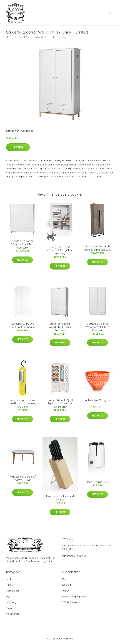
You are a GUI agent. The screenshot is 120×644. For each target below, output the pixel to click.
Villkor (66, 591)
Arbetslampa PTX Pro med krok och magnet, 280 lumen (22, 403)
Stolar (9, 608)
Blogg (66, 579)
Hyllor (9, 596)
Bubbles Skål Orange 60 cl (97, 402)
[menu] (110, 13)
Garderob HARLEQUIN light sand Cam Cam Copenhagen (60, 403)
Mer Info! (18, 147)
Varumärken (13, 614)
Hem (9, 37)
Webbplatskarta (71, 602)
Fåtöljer (10, 585)
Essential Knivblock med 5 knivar (60, 498)
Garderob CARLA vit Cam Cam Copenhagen (22, 325)
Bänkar (10, 579)
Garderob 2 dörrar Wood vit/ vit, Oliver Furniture (97, 327)
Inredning (11, 602)
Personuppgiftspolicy (74, 596)
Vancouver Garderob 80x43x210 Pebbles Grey (98, 248)
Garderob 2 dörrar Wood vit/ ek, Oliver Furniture (60, 327)
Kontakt (67, 585)
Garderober (28, 131)
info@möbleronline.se (74, 556)
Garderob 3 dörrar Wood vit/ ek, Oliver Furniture (22, 244)
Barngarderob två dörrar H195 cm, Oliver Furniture (60, 250)
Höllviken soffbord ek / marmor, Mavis (23, 478)
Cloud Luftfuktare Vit (97, 482)
